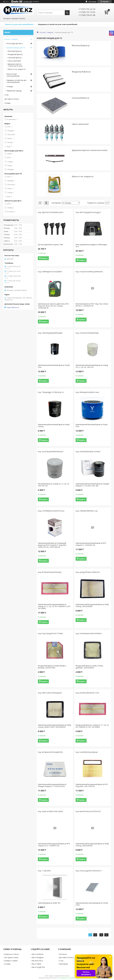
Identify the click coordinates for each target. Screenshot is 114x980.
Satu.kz (67, 976)
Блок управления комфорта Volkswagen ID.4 (91, 245)
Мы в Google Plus (38, 967)
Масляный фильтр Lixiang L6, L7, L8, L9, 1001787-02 (54, 485)
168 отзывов (92, 2)
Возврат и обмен (11, 961)
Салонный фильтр (81, 98)
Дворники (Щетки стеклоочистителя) (90, 150)
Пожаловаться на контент (67, 978)
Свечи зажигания (80, 124)
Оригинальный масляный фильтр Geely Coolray (54, 425)
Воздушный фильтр (81, 72)
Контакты (63, 954)
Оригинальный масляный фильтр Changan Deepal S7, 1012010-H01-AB (92, 485)
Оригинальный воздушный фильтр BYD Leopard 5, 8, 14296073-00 (54, 845)
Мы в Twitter (37, 964)
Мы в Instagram (38, 957)
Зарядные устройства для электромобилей (58, 24)
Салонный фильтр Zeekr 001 (49, 903)
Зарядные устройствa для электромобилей (16, 81)
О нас (7, 95)
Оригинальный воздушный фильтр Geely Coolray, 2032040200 (92, 845)
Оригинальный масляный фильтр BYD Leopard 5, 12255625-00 (91, 544)
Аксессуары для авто (15, 43)
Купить (44, 258)
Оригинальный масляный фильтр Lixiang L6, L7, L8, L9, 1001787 (92, 366)
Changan (10, 86)
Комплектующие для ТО (16, 48)
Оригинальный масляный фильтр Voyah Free (54, 366)
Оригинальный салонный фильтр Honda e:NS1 (92, 904)
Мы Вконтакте (37, 961)
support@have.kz (13, 307)
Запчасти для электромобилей (19, 24)
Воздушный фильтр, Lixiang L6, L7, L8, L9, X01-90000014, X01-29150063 (92, 726)
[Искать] (67, 13)
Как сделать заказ (11, 957)
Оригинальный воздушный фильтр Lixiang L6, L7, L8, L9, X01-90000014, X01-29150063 (54, 606)
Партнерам (63, 964)
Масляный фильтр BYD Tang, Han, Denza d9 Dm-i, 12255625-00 (92, 305)
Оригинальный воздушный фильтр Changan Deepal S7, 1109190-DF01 (52, 785)
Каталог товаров (46, 32)
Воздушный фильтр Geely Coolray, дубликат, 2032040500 (89, 667)
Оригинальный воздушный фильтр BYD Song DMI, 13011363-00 (92, 785)
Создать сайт (28, 2)
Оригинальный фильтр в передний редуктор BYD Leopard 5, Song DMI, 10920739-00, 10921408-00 (52, 545)
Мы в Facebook (38, 954)
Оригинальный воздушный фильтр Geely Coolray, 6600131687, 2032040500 (54, 726)
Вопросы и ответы (12, 954)
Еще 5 (9, 146)
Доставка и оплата (12, 99)
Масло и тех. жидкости (83, 176)
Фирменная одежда (14, 91)
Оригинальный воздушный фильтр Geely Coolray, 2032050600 (92, 605)
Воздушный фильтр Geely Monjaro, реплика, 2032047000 (52, 667)
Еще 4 (9, 196)
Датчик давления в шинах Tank (50, 244)
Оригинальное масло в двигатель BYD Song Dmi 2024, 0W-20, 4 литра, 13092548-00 (53, 306)
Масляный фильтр (81, 45)
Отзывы (7, 103)
